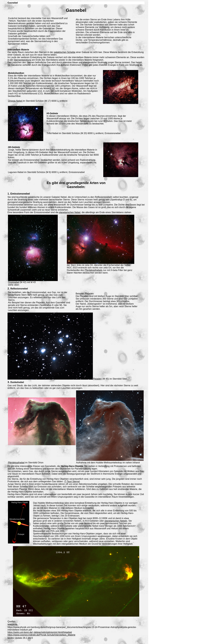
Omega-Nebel (15, 101)
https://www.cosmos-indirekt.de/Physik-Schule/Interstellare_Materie (41, 635)
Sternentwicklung (22, 60)
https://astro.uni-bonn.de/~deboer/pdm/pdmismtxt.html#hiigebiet (40, 632)
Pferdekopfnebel (16, 463)
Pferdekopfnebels (94, 270)
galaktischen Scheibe (65, 52)
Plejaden (97, 379)
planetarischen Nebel (70, 212)
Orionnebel (14, 282)
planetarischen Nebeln (116, 521)
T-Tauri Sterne (72, 481)
